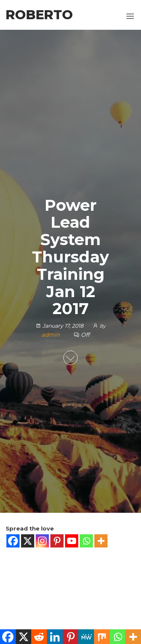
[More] (101, 541)
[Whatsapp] (86, 541)
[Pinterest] (57, 541)
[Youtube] (72, 541)
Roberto (39, 15)
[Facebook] (13, 541)
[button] (130, 16)
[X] (28, 541)
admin (51, 335)
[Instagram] (42, 541)
